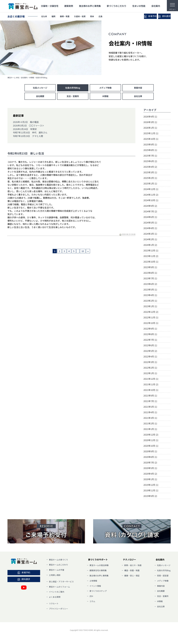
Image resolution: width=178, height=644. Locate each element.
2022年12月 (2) (151, 312)
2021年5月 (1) (150, 407)
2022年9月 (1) (150, 329)
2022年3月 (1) (150, 363)
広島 (110, 16)
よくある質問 (55, 598)
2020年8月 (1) (150, 457)
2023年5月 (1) (150, 290)
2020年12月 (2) (151, 435)
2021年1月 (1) (150, 430)
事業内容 (138, 88)
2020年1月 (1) (150, 480)
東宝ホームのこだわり (58, 565)
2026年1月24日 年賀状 (25, 130)
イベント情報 (95, 586)
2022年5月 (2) (150, 351)
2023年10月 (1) (151, 262)
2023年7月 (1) (150, 279)
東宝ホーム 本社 (13, 78)
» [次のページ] (88, 252)
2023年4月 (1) (150, 296)
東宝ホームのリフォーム (59, 587)
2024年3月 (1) (150, 234)
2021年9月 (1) (150, 396)
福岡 (56, 16)
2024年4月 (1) (150, 229)
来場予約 (133, 16)
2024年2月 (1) (150, 240)
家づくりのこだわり (117, 6)
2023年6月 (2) (150, 284)
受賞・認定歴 (163, 576)
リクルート (54, 604)
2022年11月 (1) (151, 318)
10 (83, 252)
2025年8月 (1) (150, 151)
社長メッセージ (40, 88)
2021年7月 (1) (150, 402)
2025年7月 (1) (150, 156)
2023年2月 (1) (150, 301)
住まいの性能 (139, 6)
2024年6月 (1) (150, 217)
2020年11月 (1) (151, 441)
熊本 (100, 16)
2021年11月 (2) (151, 385)
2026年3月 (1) (150, 123)
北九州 (45, 16)
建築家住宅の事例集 (98, 571)
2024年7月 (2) (150, 212)
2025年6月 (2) (150, 162)
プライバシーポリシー (58, 609)
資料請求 (158, 16)
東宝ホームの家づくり (58, 560)
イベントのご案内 (57, 592)
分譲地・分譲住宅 (50, 6)
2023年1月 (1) (150, 307)
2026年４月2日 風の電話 (26, 123)
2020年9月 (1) (150, 452)
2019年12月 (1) (151, 485)
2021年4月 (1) (150, 413)
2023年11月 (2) (151, 257)
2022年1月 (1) (150, 374)
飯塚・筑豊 (69, 16)
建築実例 (69, 6)
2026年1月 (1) (150, 128)
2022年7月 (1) (150, 340)
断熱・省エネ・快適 (133, 566)
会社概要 (40, 97)
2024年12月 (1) (151, 190)
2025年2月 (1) (150, 178)
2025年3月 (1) (150, 173)
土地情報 (93, 581)
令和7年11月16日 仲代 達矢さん (30, 133)
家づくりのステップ (98, 592)
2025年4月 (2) (150, 167)
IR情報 (105, 97)
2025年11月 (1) (151, 134)
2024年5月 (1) (150, 223)
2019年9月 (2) (150, 496)
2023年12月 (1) (151, 251)
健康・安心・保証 (132, 576)
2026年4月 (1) (150, 117)
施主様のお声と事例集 (90, 6)
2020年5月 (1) (150, 469)
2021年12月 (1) (151, 379)
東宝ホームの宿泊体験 (99, 566)
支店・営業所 (73, 97)
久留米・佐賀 (86, 16)
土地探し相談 (55, 576)
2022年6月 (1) (150, 346)
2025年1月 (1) (150, 184)
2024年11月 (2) (151, 195)
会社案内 (156, 6)
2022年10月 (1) (151, 323)
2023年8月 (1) (150, 273)
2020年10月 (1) (151, 446)
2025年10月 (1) (151, 139)
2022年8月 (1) (150, 335)
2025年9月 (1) (150, 145)
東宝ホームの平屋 (57, 571)
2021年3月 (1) (150, 418)
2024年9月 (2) (150, 206)
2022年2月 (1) (150, 368)
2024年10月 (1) (151, 201)
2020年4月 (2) (150, 474)
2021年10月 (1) (151, 390)
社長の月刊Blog (41, 78)
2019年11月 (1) (151, 491)
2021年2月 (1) (150, 424)
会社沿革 (138, 97)
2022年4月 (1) (150, 357)
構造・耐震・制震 (132, 571)
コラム (92, 602)
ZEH (91, 597)
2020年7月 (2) (150, 463)
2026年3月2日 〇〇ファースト (29, 126)
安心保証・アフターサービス (61, 582)
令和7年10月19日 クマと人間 (28, 137)
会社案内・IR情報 (27, 78)
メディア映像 (105, 88)
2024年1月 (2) (150, 245)
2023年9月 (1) (150, 268)
